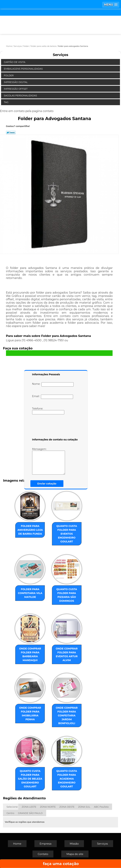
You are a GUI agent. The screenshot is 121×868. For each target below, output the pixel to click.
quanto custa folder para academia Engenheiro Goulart (67, 779)
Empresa (46, 844)
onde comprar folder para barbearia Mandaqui (30, 654)
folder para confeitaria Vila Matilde (30, 593)
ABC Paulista (101, 807)
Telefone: (48, 411)
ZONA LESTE (29, 807)
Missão (74, 844)
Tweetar (11, 132)
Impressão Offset (16, 89)
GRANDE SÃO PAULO (30, 813)
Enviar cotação (47, 484)
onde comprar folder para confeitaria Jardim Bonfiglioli (67, 715)
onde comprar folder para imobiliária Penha (30, 714)
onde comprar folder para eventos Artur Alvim (67, 654)
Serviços (61, 55)
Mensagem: (54, 461)
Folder (9, 75)
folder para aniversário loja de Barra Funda (30, 530)
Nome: (53, 384)
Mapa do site (75, 854)
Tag (6, 102)
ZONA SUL (84, 807)
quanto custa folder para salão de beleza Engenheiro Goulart (30, 779)
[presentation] (54, 427)
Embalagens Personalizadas (24, 69)
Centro (10, 813)
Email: (53, 397)
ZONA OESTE (67, 807)
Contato (43, 854)
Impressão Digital (16, 82)
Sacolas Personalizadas (21, 95)
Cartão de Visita (15, 62)
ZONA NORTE (48, 807)
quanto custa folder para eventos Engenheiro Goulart (67, 534)
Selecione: (12, 807)
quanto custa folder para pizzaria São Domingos (67, 595)
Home (17, 844)
